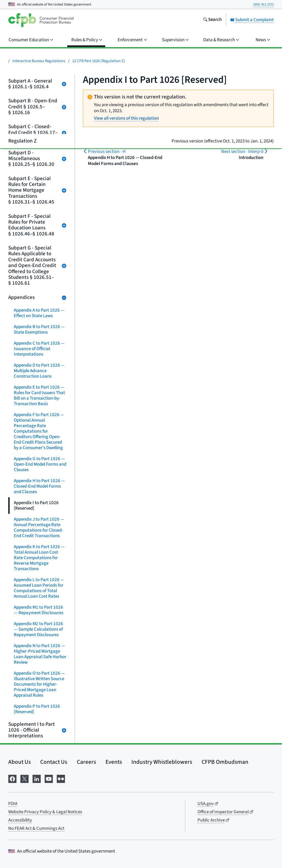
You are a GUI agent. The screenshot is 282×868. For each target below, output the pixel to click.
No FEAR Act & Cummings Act (36, 828)
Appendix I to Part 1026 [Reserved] (36, 506)
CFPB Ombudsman (225, 762)
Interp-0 (242, 152)
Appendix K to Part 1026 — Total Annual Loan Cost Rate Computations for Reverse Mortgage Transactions (39, 558)
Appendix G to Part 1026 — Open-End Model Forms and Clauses (40, 464)
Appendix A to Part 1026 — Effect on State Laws (39, 313)
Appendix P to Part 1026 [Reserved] (37, 709)
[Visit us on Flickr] (61, 778)
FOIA (13, 804)
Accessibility (20, 820)
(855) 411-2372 (263, 4)
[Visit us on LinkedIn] (37, 778)
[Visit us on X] (25, 778)
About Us (20, 762)
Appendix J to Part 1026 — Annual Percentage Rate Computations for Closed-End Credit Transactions (39, 528)
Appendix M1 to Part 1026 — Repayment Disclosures (39, 610)
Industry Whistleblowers (162, 762)
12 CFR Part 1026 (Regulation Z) (99, 61)
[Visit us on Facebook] (12, 778)
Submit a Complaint (252, 20)
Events (114, 762)
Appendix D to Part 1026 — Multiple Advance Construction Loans (39, 371)
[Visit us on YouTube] (49, 778)
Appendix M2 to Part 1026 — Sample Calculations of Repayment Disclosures (38, 629)
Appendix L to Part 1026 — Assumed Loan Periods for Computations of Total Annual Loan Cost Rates (39, 588)
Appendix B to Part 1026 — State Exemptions (39, 329)
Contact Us (54, 762)
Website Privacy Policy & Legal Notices (45, 812)
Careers (86, 762)
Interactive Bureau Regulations (39, 61)
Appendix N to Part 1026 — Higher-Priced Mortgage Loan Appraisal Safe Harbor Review (40, 654)
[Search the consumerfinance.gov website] (212, 20)
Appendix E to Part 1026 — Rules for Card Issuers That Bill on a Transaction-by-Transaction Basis (39, 395)
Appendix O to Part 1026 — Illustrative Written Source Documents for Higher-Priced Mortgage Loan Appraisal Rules (39, 684)
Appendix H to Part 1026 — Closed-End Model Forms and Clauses (39, 486)
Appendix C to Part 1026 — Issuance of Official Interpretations (39, 349)
